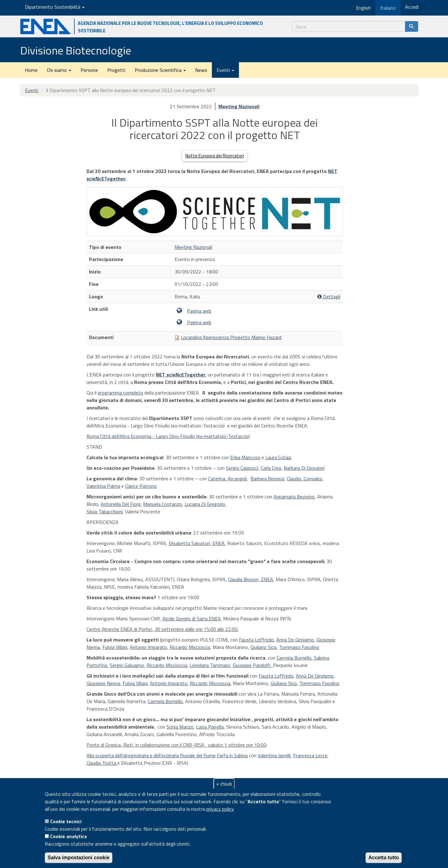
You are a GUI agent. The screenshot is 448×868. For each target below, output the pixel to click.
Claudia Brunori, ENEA (251, 579)
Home (31, 70)
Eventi (225, 70)
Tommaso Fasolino (299, 647)
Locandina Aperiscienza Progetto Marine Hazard (231, 337)
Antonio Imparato (169, 683)
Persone (89, 70)
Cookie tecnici (66, 821)
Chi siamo (59, 70)
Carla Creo (271, 468)
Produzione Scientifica (160, 70)
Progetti (116, 70)
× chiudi (224, 784)
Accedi (412, 7)
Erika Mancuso (245, 457)
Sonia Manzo (180, 727)
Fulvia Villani (115, 647)
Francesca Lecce (310, 755)
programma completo (120, 393)
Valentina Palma (103, 486)
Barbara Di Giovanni (304, 468)
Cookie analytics (68, 836)
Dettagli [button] (329, 297)
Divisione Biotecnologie (76, 50)
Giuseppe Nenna (103, 683)
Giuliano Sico (264, 647)
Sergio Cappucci (242, 468)
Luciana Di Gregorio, (205, 504)
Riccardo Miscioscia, (190, 647)
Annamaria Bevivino (294, 497)
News (201, 70)
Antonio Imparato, (149, 647)
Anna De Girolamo (295, 640)
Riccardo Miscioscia (167, 665)
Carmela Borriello (294, 658)
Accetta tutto (384, 858)
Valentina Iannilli (274, 755)
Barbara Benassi (267, 478)
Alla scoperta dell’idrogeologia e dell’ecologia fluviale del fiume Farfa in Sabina (167, 755)
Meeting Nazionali (239, 106)
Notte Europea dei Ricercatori (215, 156)
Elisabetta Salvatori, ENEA (197, 543)
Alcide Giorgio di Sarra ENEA (192, 618)
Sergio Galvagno (127, 665)
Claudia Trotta (102, 763)
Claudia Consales (305, 478)
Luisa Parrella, (210, 727)
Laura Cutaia (278, 457)
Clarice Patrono (141, 486)
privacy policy (220, 809)
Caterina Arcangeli (227, 478)
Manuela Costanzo (163, 504)
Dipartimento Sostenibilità (55, 7)
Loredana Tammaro (210, 665)
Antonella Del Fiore (121, 504)
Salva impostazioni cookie (79, 858)
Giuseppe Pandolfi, (253, 665)
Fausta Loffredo (256, 640)
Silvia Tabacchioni (105, 511)
